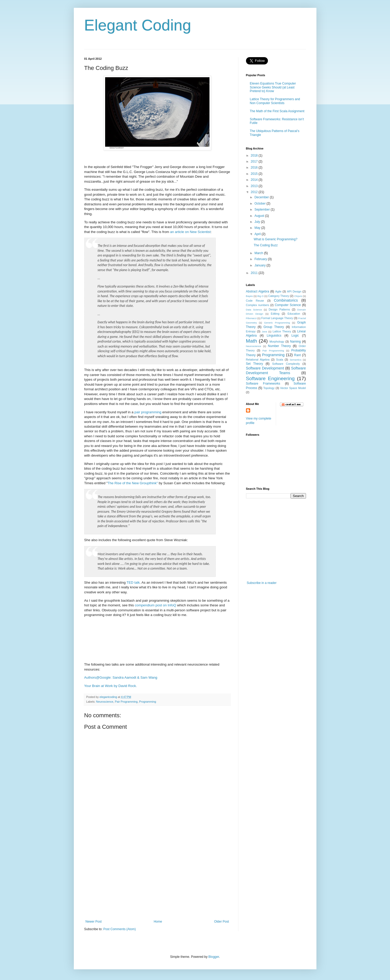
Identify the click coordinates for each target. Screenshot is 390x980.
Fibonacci (251, 318)
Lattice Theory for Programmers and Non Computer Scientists (275, 101)
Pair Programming (126, 702)
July (258, 222)
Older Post (222, 922)
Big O (260, 296)
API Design (294, 291)
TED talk (133, 582)
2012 (255, 192)
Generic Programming (277, 323)
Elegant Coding (138, 25)
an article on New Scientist (190, 232)
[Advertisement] (157, 881)
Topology (269, 388)
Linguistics (274, 336)
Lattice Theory (282, 331)
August (260, 216)
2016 (255, 168)
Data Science (254, 310)
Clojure (298, 296)
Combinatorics (286, 300)
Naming (295, 342)
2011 (255, 273)
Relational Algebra (258, 360)
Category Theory (279, 296)
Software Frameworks (263, 384)
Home (158, 922)
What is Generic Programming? (275, 239)
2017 (255, 162)
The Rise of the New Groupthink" (133, 483)
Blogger (214, 957)
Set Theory (254, 364)
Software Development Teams (276, 371)
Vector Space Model (293, 388)
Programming (148, 702)
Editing (275, 314)
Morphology (277, 342)
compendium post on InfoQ (155, 605)
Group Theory (274, 327)
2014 (255, 180)
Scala (280, 360)
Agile (278, 291)
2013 (255, 186)
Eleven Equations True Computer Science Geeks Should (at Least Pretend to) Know (273, 87)
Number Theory (279, 346)
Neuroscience (105, 702)
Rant (298, 355)
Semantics (295, 360)
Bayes (250, 296)
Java (264, 331)
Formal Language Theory (277, 318)
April (258, 234)
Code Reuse (255, 301)
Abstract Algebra (258, 291)
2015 (255, 174)
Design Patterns (279, 309)
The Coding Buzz (266, 245)
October (260, 204)
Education (294, 314)
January (260, 265)
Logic (295, 336)
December (262, 197)
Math (252, 341)
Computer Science (288, 305)
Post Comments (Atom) (120, 929)
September (262, 210)
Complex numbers (258, 305)
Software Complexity (286, 364)
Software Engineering (270, 378)
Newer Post (94, 922)
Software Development (265, 368)
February (261, 259)
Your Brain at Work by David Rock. (111, 686)
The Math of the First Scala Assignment (277, 111)
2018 (255, 156)
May (258, 228)
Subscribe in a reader (262, 583)
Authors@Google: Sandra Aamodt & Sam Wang (121, 677)
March (259, 253)
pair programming (148, 412)
